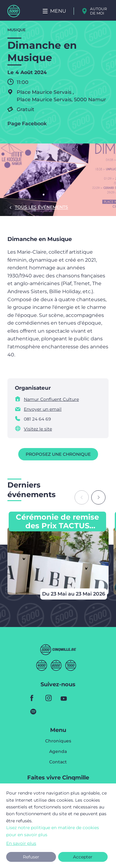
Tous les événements (41, 207)
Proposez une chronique (58, 454)
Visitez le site (38, 429)
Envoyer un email (43, 409)
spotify (35, 712)
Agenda (58, 752)
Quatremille (42, 665)
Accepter (83, 857)
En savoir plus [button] (21, 843)
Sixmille (56, 665)
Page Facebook (27, 124)
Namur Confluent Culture (51, 399)
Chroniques (58, 741)
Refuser (31, 857)
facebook (35, 698)
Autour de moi (99, 11)
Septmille (71, 665)
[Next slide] (98, 497)
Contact (58, 762)
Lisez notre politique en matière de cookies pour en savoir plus (53, 831)
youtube (66, 698)
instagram (50, 698)
